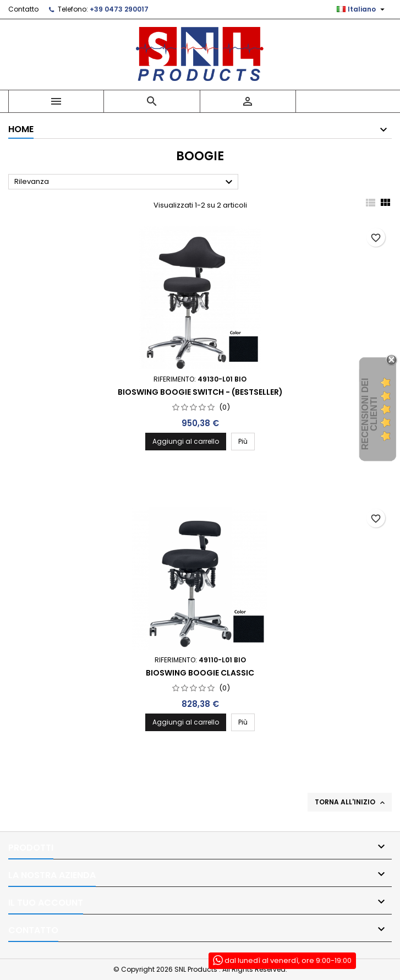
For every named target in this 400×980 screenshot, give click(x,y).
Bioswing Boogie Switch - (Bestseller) (200, 392)
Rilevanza (125, 182)
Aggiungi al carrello (186, 441)
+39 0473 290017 (119, 9)
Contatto (23, 9)
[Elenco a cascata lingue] (362, 9)
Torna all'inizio (351, 802)
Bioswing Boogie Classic (200, 673)
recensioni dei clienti (369, 414)
